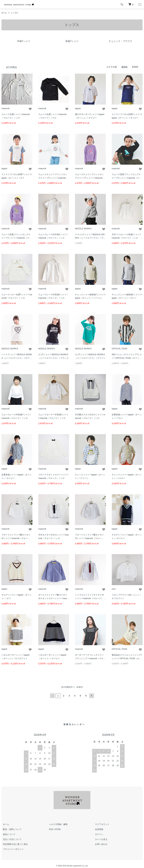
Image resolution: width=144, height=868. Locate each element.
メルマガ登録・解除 (58, 824)
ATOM (58, 829)
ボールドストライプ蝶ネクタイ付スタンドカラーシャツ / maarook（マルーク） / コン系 (53, 598)
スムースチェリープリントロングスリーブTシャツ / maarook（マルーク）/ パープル (89, 178)
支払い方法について (12, 839)
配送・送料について (12, 829)
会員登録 (99, 829)
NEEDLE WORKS (83, 229)
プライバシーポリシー (13, 849)
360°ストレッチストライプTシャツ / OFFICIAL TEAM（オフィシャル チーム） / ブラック (127, 358)
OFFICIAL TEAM (119, 349)
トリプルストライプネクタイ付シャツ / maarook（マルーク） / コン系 (90, 598)
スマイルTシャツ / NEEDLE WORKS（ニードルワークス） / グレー (90, 238)
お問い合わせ (101, 844)
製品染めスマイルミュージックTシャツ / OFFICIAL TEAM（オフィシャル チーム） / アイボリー (127, 658)
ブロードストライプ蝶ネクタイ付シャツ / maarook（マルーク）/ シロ (16, 538)
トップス (14, 13)
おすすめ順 (112, 67)
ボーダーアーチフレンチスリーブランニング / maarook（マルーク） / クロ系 (90, 658)
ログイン (99, 834)
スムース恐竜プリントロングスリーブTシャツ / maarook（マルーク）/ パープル (16, 238)
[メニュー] (140, 4)
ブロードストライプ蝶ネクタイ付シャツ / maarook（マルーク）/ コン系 (89, 538)
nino (114, 589)
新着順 (135, 67)
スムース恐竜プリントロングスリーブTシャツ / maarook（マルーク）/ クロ (127, 178)
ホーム (4, 13)
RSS (51, 829)
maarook (5, 108)
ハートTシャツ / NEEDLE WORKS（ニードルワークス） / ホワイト (17, 358)
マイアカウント (102, 824)
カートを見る (101, 839)
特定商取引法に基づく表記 (15, 844)
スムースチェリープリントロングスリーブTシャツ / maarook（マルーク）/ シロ (53, 178)
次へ (92, 696)
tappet (78, 108)
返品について (9, 834)
